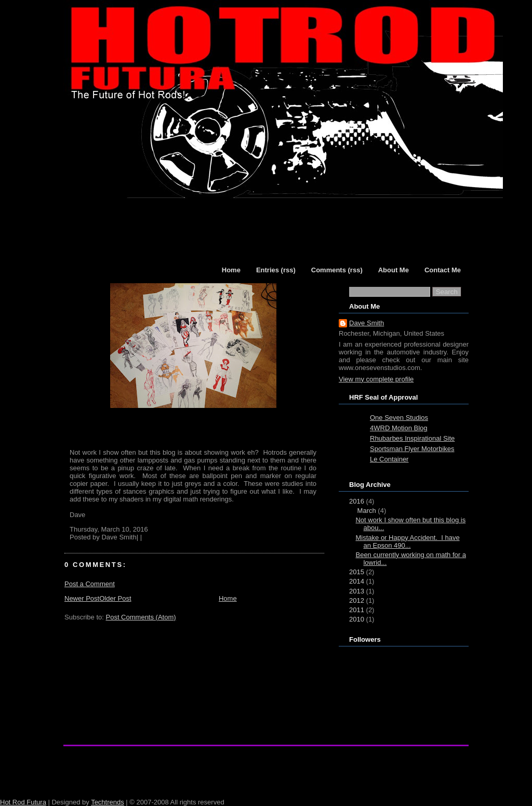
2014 (357, 581)
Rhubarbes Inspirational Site (412, 438)
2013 (357, 591)
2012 (357, 600)
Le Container (389, 459)
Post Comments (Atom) (141, 617)
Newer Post (82, 598)
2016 (357, 501)
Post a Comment (90, 584)
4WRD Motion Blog (399, 428)
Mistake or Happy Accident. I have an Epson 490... (407, 541)
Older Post (115, 598)
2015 (357, 572)
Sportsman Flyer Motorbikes (412, 449)
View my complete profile (376, 379)
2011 (357, 610)
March (367, 511)
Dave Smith (367, 323)
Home (228, 598)
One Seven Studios (399, 418)
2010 (357, 619)
